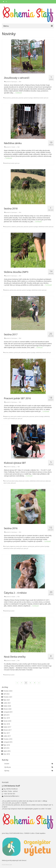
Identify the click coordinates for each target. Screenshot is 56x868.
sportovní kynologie (28, 98)
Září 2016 (6, 748)
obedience (14, 227)
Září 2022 (6, 694)
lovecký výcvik (13, 416)
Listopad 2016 (8, 742)
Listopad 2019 (8, 712)
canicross (6, 353)
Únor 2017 (7, 733)
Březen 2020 (7, 709)
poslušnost (21, 98)
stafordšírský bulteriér (38, 98)
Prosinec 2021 (8, 697)
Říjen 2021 (7, 700)
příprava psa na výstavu (24, 481)
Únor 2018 (7, 724)
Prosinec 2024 (8, 691)
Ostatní (13, 147)
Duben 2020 (7, 706)
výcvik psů (46, 98)
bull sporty (7, 546)
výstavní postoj (7, 483)
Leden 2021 (7, 703)
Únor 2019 (7, 718)
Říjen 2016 (7, 745)
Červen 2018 (7, 721)
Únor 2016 (7, 754)
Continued (18, 93)
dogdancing (7, 416)
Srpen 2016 (7, 751)
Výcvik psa (14, 82)
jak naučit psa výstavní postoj (11, 481)
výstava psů (48, 481)
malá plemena (8, 98)
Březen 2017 (7, 730)
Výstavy (13, 467)
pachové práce (15, 98)
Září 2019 (6, 715)
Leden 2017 (7, 736)
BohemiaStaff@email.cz (11, 796)
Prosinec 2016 (8, 739)
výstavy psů (13, 483)
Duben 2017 (7, 727)
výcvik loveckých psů (12, 418)
